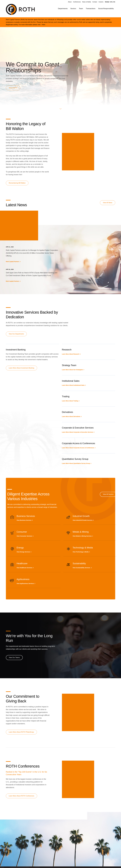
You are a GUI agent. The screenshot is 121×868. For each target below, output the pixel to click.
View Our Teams (14, 658)
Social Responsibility (106, 9)
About (70, 2)
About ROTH (13, 88)
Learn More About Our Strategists (72, 370)
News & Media (87, 2)
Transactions (91, 9)
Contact (95, 2)
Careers (101, 2)
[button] (61, 109)
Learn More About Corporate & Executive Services (78, 432)
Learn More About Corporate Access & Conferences (78, 448)
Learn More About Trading (70, 401)
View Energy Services (23, 552)
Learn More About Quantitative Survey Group (76, 463)
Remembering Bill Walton (17, 183)
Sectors (73, 9)
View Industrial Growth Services (83, 520)
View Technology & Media (81, 552)
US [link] (111, 2)
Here (44, 25)
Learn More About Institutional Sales (73, 385)
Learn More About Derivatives (71, 416)
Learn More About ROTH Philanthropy (21, 732)
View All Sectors (108, 494)
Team (81, 9)
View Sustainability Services (82, 568)
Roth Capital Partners (13, 262)
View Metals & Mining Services (82, 536)
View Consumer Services (24, 536)
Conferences (77, 2)
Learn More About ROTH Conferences (21, 796)
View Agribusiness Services (25, 584)
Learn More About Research (71, 354)
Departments (63, 9)
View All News (108, 203)
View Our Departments (16, 334)
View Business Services (24, 520)
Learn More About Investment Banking (21, 368)
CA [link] (114, 2)
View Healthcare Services (25, 568)
